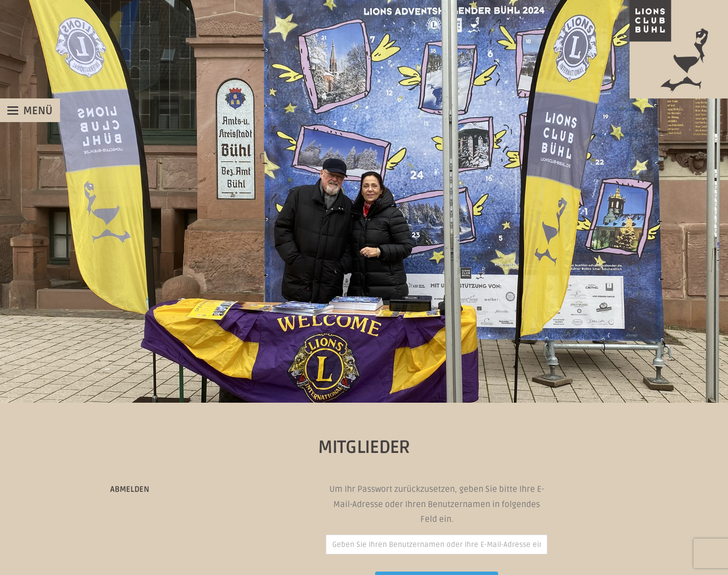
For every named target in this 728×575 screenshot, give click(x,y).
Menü (38, 111)
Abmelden (130, 489)
